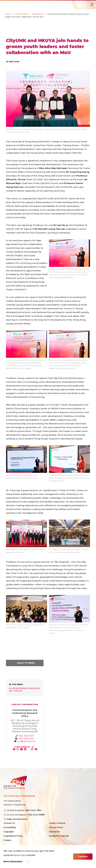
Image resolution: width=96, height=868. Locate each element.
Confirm (83, 857)
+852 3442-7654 (33, 810)
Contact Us (9, 823)
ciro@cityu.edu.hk (26, 741)
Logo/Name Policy (13, 836)
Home (8, 14)
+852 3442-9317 (26, 736)
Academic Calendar (59, 836)
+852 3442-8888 (36, 815)
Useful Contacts (57, 823)
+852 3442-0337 (26, 739)
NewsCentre (38, 14)
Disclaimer (54, 832)
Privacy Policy (56, 827)
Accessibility (10, 827)
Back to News (26, 663)
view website (25, 747)
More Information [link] (13, 862)
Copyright (9, 832)
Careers (7, 840)
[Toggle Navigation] (92, 5)
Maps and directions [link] (17, 819)
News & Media (21, 14)
